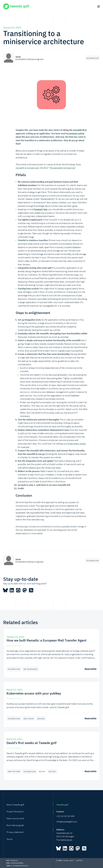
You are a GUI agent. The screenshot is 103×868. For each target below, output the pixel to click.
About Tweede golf (15, 805)
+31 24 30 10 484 (65, 816)
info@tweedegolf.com (67, 822)
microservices (92, 58)
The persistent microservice (61, 168)
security (42, 718)
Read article (91, 669)
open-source (29, 718)
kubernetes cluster (77, 444)
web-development (31, 669)
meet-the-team (14, 771)
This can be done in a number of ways (38, 385)
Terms (9, 839)
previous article (77, 133)
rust (43, 771)
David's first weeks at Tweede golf (32, 743)
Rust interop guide (15, 825)
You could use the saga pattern (48, 395)
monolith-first (80, 130)
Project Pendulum (15, 812)
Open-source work (15, 818)
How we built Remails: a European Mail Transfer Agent (46, 640)
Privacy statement (15, 832)
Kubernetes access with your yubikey (34, 693)
